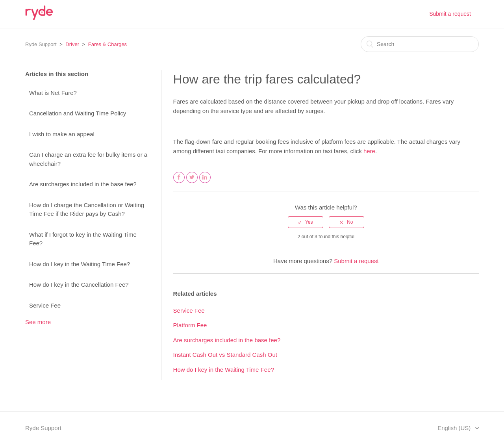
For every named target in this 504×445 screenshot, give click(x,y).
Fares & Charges (107, 44)
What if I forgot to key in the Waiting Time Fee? (83, 239)
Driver (72, 44)
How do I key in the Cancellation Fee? (79, 285)
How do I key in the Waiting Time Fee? (80, 264)
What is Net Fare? (53, 93)
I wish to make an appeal (62, 134)
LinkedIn (205, 183)
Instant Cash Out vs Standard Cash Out (225, 355)
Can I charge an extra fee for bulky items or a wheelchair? (88, 159)
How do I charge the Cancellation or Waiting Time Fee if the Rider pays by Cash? (87, 210)
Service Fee (45, 305)
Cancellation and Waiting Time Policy (78, 113)
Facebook (179, 183)
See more (38, 322)
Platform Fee (190, 325)
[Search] (420, 44)
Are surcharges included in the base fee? (83, 184)
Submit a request (450, 14)
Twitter (192, 183)
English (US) (455, 428)
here (369, 151)
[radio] (306, 222)
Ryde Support (41, 44)
